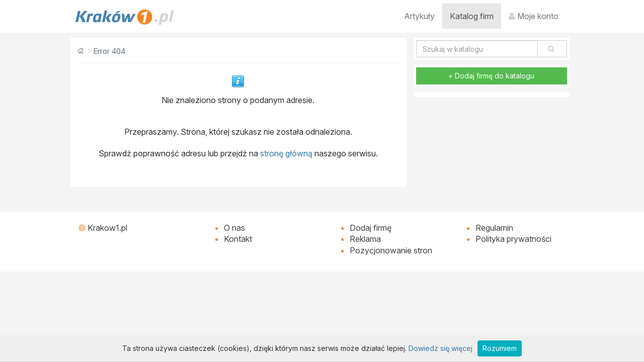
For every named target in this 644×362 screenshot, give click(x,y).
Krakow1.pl (107, 228)
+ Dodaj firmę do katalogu (491, 76)
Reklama (365, 239)
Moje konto (534, 16)
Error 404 (109, 51)
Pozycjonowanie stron (391, 250)
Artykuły (419, 16)
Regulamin (494, 228)
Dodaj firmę (371, 228)
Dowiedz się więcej (440, 348)
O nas (234, 228)
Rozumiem (500, 348)
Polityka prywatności (513, 239)
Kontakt (238, 239)
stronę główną (286, 153)
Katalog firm (472, 16)
